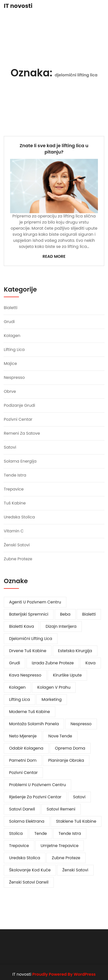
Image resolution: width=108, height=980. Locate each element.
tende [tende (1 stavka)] (41, 833)
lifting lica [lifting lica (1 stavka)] (20, 699)
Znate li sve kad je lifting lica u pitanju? (54, 149)
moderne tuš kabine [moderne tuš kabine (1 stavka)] (30, 712)
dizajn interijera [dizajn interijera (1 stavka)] (61, 626)
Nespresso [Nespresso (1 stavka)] (81, 724)
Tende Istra (15, 475)
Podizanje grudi (19, 405)
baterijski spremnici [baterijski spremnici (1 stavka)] (29, 614)
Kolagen (12, 336)
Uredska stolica (19, 517)
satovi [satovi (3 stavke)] (79, 797)
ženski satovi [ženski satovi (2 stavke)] (75, 870)
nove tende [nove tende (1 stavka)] (60, 736)
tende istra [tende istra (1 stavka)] (70, 833)
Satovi (10, 447)
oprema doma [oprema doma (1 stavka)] (70, 748)
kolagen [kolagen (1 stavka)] (17, 687)
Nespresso (14, 377)
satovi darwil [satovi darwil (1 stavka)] (22, 809)
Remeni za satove (22, 433)
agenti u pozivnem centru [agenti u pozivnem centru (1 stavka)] (35, 602)
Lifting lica (14, 350)
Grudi (9, 322)
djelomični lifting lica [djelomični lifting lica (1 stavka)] (31, 639)
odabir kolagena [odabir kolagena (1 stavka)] (26, 748)
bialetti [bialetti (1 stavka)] (89, 614)
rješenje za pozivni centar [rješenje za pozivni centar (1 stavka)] (35, 797)
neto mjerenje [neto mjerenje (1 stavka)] (23, 736)
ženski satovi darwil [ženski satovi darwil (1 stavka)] (29, 882)
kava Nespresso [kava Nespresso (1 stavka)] (25, 675)
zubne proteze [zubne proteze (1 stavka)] (66, 858)
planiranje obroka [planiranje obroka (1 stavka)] (66, 760)
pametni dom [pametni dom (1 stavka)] (23, 760)
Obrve (10, 391)
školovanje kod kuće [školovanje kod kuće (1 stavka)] (30, 870)
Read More (54, 256)
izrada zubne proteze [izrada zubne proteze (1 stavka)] (53, 663)
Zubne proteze (18, 559)
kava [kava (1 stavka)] (90, 663)
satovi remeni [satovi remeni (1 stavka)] (61, 809)
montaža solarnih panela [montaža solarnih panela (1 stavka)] (34, 724)
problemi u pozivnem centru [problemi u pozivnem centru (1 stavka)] (37, 785)
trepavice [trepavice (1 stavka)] (19, 846)
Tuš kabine (15, 503)
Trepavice (14, 489)
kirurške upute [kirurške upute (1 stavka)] (67, 675)
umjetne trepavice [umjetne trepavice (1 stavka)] (60, 846)
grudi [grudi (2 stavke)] (15, 663)
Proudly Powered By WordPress (64, 974)
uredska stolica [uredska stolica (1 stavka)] (25, 858)
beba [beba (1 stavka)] (65, 614)
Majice (10, 364)
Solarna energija (20, 461)
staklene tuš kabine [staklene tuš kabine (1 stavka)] (76, 821)
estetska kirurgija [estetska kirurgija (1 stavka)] (75, 651)
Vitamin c (14, 531)
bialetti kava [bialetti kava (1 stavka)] (21, 626)
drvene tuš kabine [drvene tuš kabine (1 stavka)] (28, 651)
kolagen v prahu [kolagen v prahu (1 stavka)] (54, 687)
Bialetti (11, 308)
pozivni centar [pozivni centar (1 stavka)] (23, 773)
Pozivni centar (18, 419)
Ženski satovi (17, 545)
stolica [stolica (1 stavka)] (16, 833)
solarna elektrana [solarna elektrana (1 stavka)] (27, 821)
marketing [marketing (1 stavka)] (52, 699)
